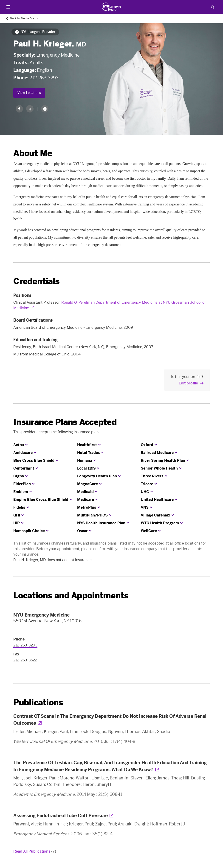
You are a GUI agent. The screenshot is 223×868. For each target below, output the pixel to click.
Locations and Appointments (71, 595)
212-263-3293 (44, 78)
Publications (38, 702)
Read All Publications (35, 851)
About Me (33, 153)
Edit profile (188, 383)
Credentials (36, 281)
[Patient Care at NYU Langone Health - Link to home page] (111, 7)
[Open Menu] (8, 7)
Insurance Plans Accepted (65, 422)
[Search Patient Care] (212, 7)
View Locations (29, 93)
